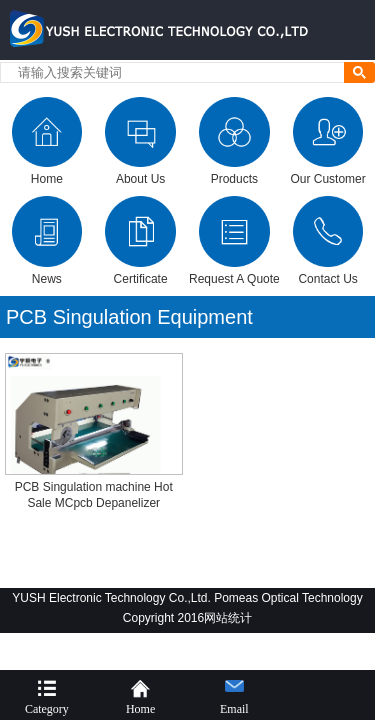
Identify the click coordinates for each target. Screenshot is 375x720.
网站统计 (228, 618)
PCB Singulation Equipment (129, 317)
